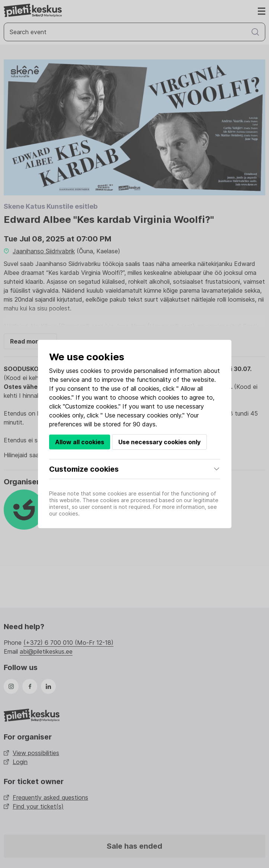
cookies (91, 371)
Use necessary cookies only (159, 442)
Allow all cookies (80, 442)
